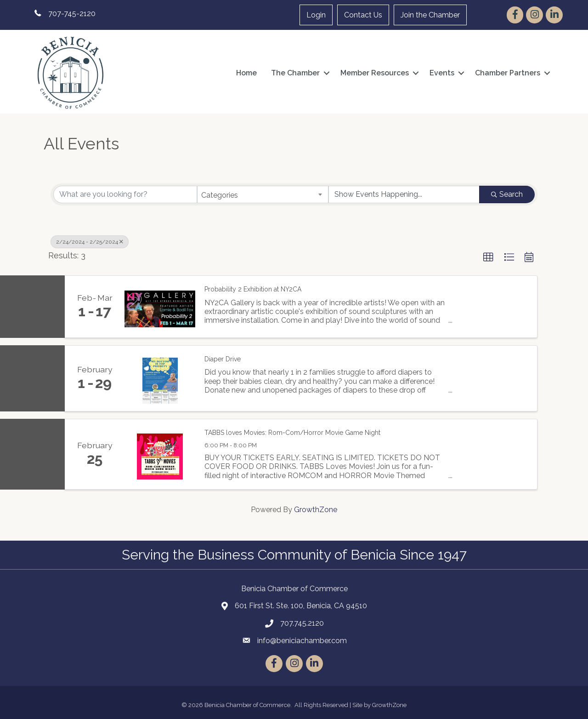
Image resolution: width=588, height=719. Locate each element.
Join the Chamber (430, 15)
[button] (488, 257)
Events (442, 73)
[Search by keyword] (125, 194)
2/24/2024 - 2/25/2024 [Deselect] (90, 242)
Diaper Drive (223, 359)
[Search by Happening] (404, 194)
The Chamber (295, 73)
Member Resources (375, 73)
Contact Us (363, 15)
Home (246, 73)
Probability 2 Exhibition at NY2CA (253, 289)
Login (316, 15)
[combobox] (263, 194)
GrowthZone (316, 510)
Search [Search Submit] (507, 194)
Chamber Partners (508, 73)
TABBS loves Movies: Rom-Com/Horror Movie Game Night (292, 433)
